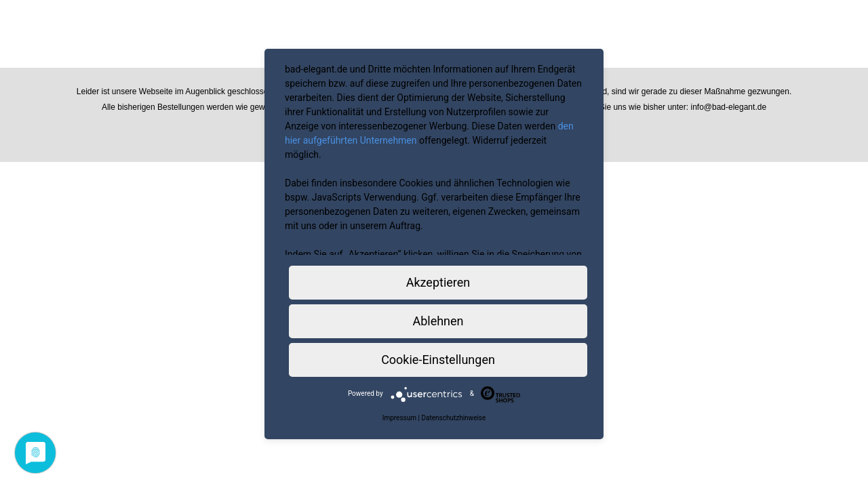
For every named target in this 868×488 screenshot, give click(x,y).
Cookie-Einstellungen (438, 360)
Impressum (399, 418)
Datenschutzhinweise (453, 418)
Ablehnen (438, 321)
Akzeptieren (438, 282)
